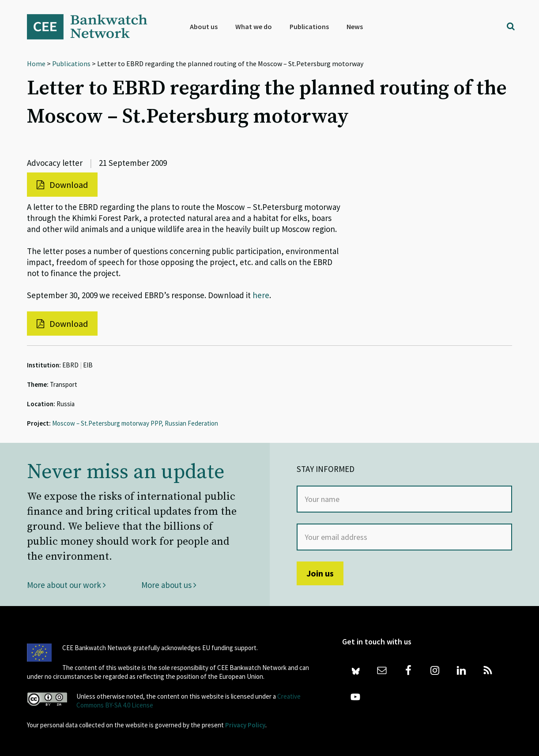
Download (62, 185)
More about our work (66, 585)
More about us (169, 585)
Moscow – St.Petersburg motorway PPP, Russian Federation (135, 423)
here (261, 295)
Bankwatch (93, 26)
